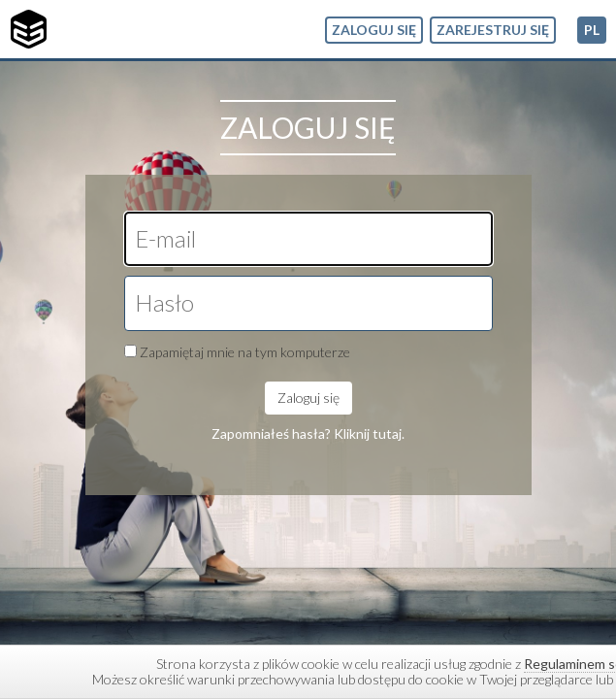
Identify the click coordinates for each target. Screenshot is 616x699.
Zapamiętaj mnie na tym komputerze (245, 352)
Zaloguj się (374, 30)
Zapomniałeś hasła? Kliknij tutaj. (308, 433)
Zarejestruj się (493, 30)
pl (592, 30)
